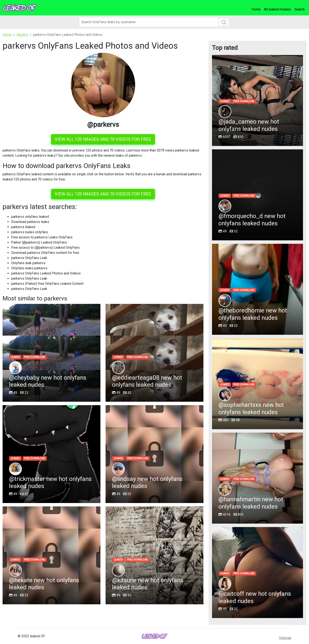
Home (256, 9)
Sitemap (285, 638)
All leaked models (277, 9)
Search (300, 9)
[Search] (154, 22)
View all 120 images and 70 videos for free (103, 139)
